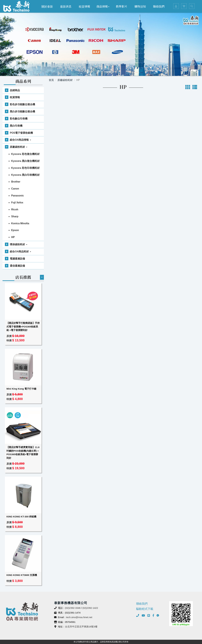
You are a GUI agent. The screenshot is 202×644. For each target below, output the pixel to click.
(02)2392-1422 (90, 608)
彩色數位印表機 (19, 119)
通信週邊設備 (17, 266)
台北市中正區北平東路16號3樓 (81, 627)
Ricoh (15, 209)
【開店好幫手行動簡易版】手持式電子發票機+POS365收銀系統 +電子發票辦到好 (23, 327)
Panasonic (18, 196)
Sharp (15, 216)
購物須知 (140, 6)
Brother (16, 182)
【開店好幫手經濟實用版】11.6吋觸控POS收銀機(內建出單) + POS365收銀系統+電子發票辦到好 (23, 453)
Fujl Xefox (17, 203)
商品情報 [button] (103, 6)
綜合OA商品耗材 (20, 252)
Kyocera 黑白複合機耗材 (25, 161)
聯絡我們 (159, 6)
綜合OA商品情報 (20, 140)
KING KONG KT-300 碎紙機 (21, 517)
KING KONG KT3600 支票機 (22, 575)
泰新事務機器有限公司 (17, 6)
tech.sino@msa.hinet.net (79, 617)
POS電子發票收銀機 (21, 133)
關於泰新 (47, 6)
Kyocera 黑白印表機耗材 (25, 175)
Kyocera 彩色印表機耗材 (25, 168)
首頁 (51, 80)
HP (13, 237)
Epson (15, 230)
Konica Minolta (20, 223)
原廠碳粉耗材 (18, 147)
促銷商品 (15, 90)
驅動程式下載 (145, 609)
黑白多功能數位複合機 (22, 111)
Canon (15, 189)
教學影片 (122, 6)
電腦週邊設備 (17, 259)
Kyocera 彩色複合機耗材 (25, 154)
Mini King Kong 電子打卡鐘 (21, 389)
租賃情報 (84, 6)
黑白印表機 (16, 126)
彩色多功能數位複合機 (22, 104)
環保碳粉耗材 (18, 244)
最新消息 (66, 6)
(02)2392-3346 (73, 608)
